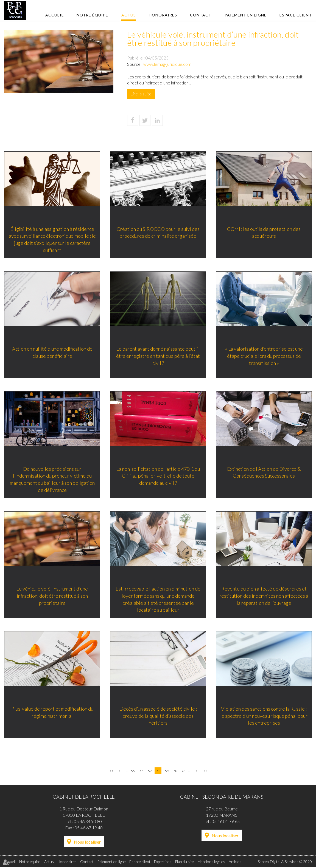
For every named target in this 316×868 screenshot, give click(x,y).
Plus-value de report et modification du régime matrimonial (52, 713)
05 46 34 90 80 (88, 822)
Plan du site (184, 862)
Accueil (54, 15)
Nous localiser (87, 842)
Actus (129, 15)
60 (175, 771)
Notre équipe (92, 15)
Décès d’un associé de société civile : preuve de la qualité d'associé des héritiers (158, 716)
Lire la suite (141, 94)
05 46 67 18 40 (89, 828)
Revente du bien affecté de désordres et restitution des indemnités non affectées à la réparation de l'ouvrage (264, 596)
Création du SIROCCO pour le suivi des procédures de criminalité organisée (158, 232)
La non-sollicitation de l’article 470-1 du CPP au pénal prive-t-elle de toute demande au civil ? (158, 476)
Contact (201, 15)
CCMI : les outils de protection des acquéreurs (264, 232)
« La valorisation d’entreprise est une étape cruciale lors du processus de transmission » (264, 356)
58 (158, 771)
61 (184, 771)
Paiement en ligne (246, 15)
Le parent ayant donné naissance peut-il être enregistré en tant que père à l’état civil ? (158, 356)
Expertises (163, 862)
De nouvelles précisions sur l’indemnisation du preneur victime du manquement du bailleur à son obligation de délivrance (52, 479)
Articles (235, 862)
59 (167, 771)
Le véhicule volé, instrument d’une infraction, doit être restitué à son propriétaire (52, 596)
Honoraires (163, 15)
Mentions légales (211, 862)
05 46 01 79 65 (226, 822)
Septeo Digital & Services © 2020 (285, 862)
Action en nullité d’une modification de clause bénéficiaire (52, 352)
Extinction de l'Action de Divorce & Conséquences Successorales (264, 472)
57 (150, 771)
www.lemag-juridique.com (167, 64)
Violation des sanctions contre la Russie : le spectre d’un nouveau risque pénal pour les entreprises (264, 716)
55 (133, 771)
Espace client (296, 15)
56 (141, 771)
